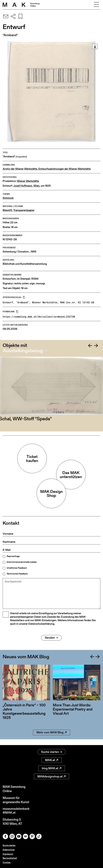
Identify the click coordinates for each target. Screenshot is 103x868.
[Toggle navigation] (96, 5)
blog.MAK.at (52, 768)
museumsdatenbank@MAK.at (17, 811)
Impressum (8, 854)
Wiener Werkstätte (28, 181)
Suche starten (52, 752)
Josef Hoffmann (23, 186)
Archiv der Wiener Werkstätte (20, 169)
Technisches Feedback (17, 574)
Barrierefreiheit (10, 858)
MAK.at (52, 760)
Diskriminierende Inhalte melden (22, 562)
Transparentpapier (24, 210)
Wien (36, 186)
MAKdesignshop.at (51, 777)
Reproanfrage (13, 556)
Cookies (7, 862)
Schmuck (8, 198)
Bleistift (7, 210)
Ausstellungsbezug (23, 351)
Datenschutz (9, 850)
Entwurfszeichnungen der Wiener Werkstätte (65, 169)
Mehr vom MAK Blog (52, 738)
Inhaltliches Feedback (17, 568)
